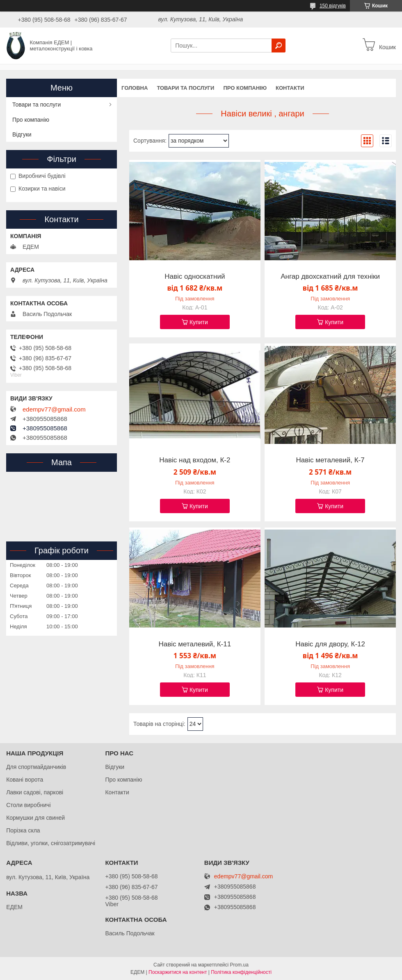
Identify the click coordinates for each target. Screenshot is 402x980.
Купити (199, 322)
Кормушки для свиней (35, 818)
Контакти (290, 88)
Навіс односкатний (195, 277)
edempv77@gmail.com (54, 409)
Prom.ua (239, 965)
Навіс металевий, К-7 (330, 460)
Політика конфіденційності (241, 972)
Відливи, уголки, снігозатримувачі (51, 843)
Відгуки (22, 134)
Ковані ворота (25, 780)
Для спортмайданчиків (36, 767)
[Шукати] (279, 45)
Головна (135, 88)
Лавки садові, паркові (35, 792)
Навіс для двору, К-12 (330, 644)
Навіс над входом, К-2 (195, 460)
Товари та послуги (185, 88)
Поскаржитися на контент (178, 972)
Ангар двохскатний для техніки (330, 277)
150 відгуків (333, 6)
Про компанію (245, 88)
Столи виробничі (29, 805)
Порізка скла (23, 830)
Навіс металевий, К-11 (195, 644)
